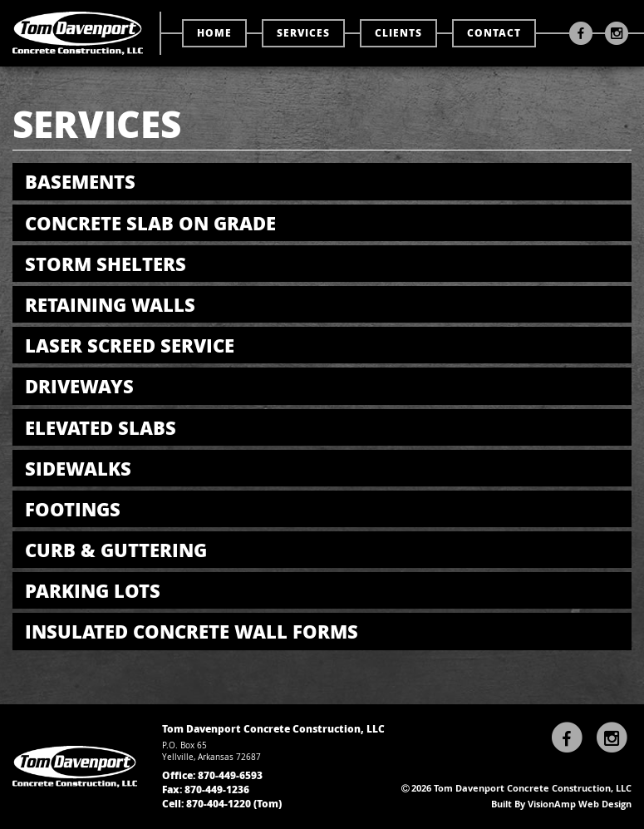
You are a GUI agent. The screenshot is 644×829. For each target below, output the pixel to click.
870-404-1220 (219, 804)
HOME (214, 33)
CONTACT (494, 33)
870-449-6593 (230, 775)
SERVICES (303, 33)
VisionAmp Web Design (580, 804)
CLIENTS (398, 33)
